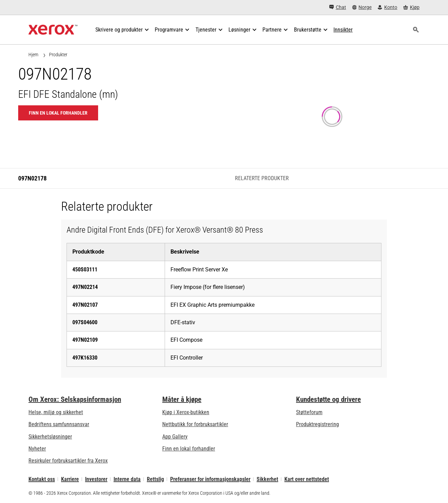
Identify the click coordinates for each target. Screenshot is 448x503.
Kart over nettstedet (307, 479)
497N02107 (85, 305)
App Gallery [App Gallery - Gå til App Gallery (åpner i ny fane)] (175, 437)
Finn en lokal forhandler (189, 449)
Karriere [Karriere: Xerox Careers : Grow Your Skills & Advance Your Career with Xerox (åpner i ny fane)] (70, 479)
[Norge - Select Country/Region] (362, 7)
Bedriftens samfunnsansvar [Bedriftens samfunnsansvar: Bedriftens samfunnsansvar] (59, 424)
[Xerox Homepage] (53, 30)
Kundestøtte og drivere (328, 399)
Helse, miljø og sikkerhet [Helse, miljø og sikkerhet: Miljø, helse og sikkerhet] (56, 412)
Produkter (58, 55)
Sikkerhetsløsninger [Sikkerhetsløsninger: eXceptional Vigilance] (50, 437)
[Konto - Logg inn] (387, 7)
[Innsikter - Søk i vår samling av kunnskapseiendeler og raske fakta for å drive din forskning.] (343, 30)
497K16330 (85, 358)
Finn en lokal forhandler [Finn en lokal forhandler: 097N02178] (58, 113)
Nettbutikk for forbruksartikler (195, 424)
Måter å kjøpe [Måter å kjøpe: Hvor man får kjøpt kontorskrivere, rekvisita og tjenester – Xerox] (182, 399)
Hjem (33, 55)
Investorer (96, 479)
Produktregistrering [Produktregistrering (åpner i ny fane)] (317, 424)
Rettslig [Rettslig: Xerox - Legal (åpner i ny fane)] (155, 479)
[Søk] (416, 30)
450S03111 (85, 270)
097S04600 (85, 322)
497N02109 (85, 340)
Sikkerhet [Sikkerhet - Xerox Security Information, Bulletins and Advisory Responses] (267, 479)
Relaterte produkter (262, 178)
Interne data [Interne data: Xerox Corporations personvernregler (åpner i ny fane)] (127, 479)
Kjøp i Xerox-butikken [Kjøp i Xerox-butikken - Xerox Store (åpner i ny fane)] (186, 412)
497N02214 (85, 287)
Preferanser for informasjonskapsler (210, 479)
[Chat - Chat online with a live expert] (338, 7)
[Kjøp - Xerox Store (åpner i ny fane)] (411, 7)
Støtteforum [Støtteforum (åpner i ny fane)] (309, 412)
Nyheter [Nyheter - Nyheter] (37, 449)
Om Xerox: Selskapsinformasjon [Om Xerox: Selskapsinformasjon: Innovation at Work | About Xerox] (75, 399)
